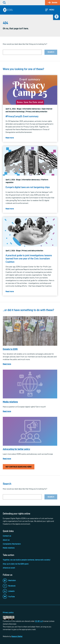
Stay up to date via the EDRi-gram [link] (16, 564)
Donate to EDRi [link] (10, 349)
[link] (57, 17)
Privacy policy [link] (8, 612)
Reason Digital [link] (17, 636)
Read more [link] (7, 364)
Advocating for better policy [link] (16, 449)
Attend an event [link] (9, 568)
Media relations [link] (10, 402)
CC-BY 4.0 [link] (39, 621)
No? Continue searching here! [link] (19, 467)
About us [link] (6, 540)
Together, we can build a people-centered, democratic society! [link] (27, 560)
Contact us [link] (7, 536)
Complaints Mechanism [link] (12, 544)
